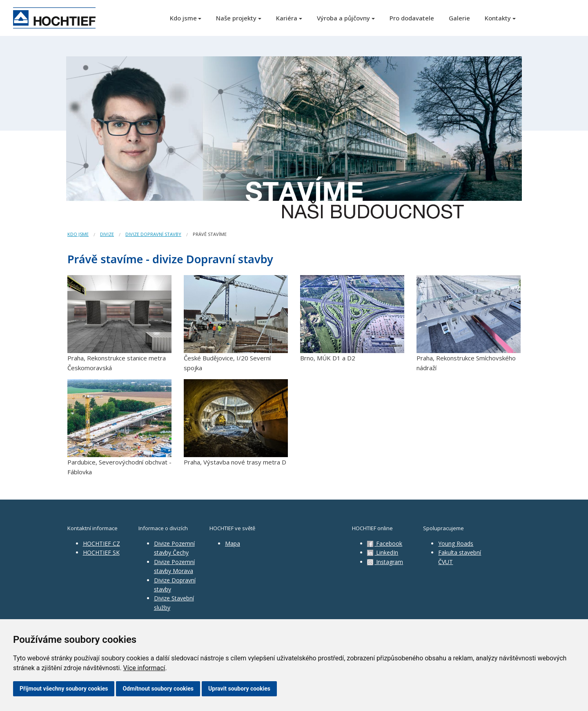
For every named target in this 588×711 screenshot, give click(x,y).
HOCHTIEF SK (101, 552)
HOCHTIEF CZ (101, 543)
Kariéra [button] (287, 18)
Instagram (385, 562)
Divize (107, 234)
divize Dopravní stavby (153, 234)
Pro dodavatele (412, 18)
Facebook (385, 543)
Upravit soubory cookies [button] (239, 689)
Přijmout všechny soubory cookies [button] (64, 689)
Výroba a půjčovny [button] (343, 18)
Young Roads (456, 543)
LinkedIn (383, 552)
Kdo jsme (78, 234)
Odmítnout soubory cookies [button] (158, 689)
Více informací (144, 668)
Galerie (459, 18)
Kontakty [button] (498, 18)
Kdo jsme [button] (183, 18)
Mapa (233, 543)
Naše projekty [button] (236, 18)
